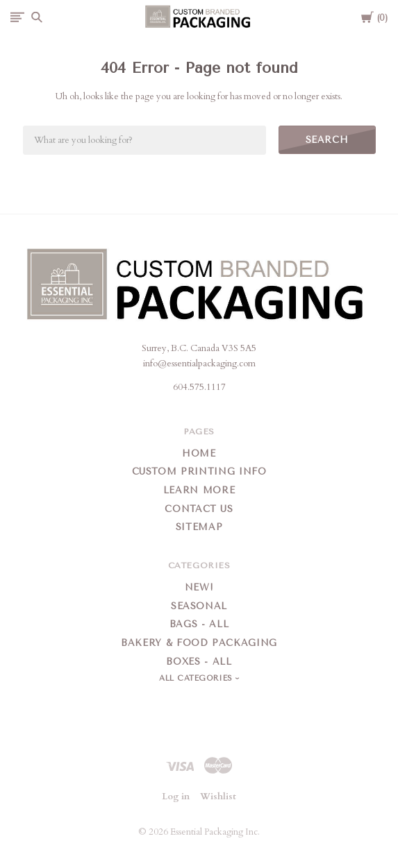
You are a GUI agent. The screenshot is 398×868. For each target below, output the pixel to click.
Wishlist (218, 797)
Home (199, 453)
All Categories (197, 678)
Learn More (199, 490)
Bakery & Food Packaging (199, 643)
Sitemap (199, 527)
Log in (176, 797)
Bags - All (199, 624)
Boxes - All (199, 662)
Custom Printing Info (199, 471)
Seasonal (199, 606)
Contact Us (199, 509)
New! (199, 587)
